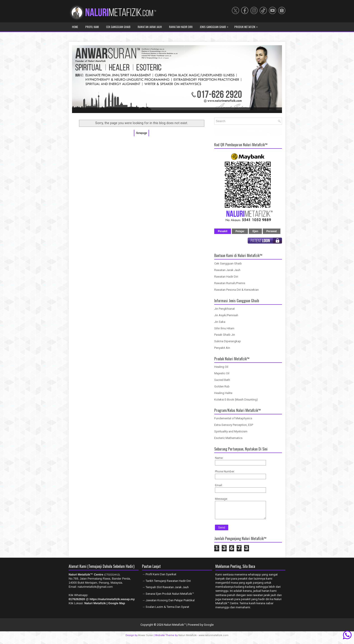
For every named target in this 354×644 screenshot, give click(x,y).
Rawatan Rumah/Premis (230, 283)
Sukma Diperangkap (228, 341)
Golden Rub (222, 386)
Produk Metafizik (247, 26)
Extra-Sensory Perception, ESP (234, 425)
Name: (219, 458)
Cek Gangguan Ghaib (118, 27)
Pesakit (223, 231)
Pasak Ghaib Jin (225, 335)
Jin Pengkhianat (225, 309)
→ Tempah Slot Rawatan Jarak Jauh (165, 591)
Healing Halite (223, 393)
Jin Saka (220, 322)
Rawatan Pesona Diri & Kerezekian (236, 290)
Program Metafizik (86, 35)
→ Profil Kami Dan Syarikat (159, 578)
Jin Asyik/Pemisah (226, 315)
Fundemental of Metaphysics (233, 418)
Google (209, 628)
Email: (219, 485)
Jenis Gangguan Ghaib (215, 26)
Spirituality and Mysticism (231, 431)
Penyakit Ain (222, 348)
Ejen (255, 231)
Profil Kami (92, 27)
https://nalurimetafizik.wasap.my (112, 603)
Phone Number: (225, 471)
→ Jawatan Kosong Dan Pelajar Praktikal (168, 604)
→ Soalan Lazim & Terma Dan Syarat (166, 610)
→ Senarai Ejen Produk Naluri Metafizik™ (168, 597)
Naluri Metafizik (187, 639)
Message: (221, 499)
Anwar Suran (146, 639)
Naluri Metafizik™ (175, 628)
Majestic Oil (222, 373)
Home (75, 27)
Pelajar (240, 231)
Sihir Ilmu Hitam (224, 328)
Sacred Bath (222, 380)
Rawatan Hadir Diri (181, 27)
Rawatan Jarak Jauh (150, 27)
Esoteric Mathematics (228, 438)
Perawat (272, 231)
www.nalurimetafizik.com (214, 639)
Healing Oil (221, 367)
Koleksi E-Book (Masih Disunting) (236, 400)
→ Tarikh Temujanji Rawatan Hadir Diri (166, 584)
